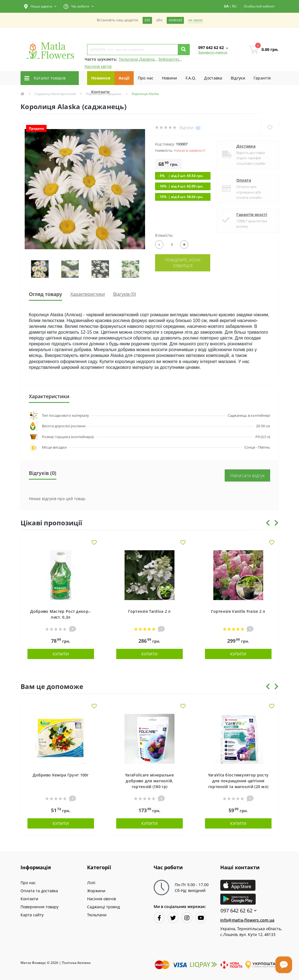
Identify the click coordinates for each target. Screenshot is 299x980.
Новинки (101, 78)
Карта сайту (32, 915)
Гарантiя (262, 78)
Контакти (100, 92)
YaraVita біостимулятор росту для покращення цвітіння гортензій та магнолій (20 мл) (238, 781)
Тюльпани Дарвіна (137, 59)
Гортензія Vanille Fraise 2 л (238, 611)
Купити (61, 654)
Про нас (146, 78)
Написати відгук (248, 475)
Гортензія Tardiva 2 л (149, 611)
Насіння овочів (102, 899)
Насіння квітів (98, 66)
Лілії (91, 883)
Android (175, 20)
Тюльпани (97, 915)
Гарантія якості (252, 214)
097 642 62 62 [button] (239, 911)
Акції (124, 78)
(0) (198, 128)
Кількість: (164, 235)
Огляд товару (45, 294)
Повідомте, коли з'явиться (183, 263)
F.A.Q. (191, 78)
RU (234, 6)
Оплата (244, 180)
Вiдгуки (238, 78)
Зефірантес (169, 59)
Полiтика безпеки (76, 963)
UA (226, 6)
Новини (170, 78)
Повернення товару (40, 907)
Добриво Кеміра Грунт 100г (61, 775)
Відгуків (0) (125, 294)
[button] (40, 6)
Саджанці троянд (103, 907)
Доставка (213, 78)
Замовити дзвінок (213, 52)
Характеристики (88, 294)
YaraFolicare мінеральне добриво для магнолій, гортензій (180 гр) (149, 781)
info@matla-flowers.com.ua (247, 920)
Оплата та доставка (39, 891)
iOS (147, 20)
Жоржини (96, 891)
